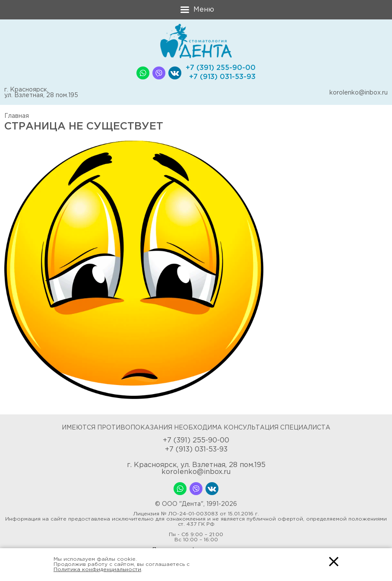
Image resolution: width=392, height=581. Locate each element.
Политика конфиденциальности (97, 570)
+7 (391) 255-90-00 (221, 68)
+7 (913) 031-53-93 (222, 77)
